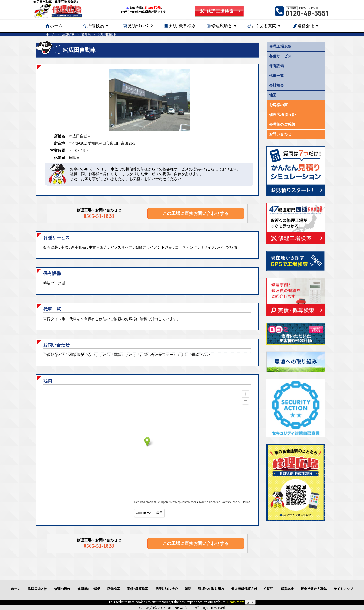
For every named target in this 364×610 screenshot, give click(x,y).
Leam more (236, 602)
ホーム (50, 34)
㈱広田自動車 (107, 34)
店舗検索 (98, 26)
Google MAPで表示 (149, 513)
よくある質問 (266, 26)
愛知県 (86, 34)
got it (250, 602)
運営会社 (308, 26)
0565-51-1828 (99, 216)
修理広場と (224, 26)
